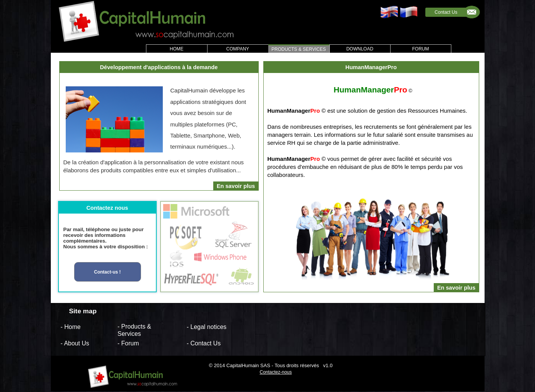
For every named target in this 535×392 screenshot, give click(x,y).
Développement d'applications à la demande (159, 67)
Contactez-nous (276, 372)
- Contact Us (204, 343)
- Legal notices (207, 326)
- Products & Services (135, 330)
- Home (71, 326)
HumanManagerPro (371, 67)
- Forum (128, 343)
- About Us (75, 343)
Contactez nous (107, 208)
